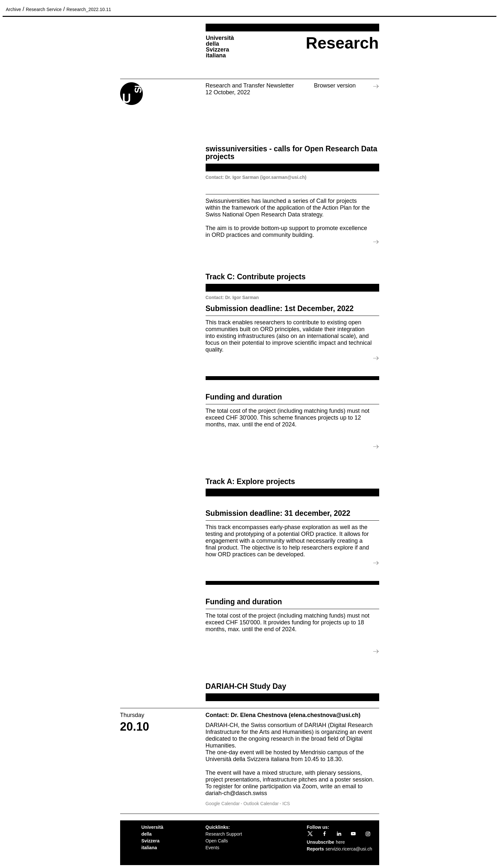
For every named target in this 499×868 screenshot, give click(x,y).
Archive (13, 9)
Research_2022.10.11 (89, 9)
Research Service (44, 9)
